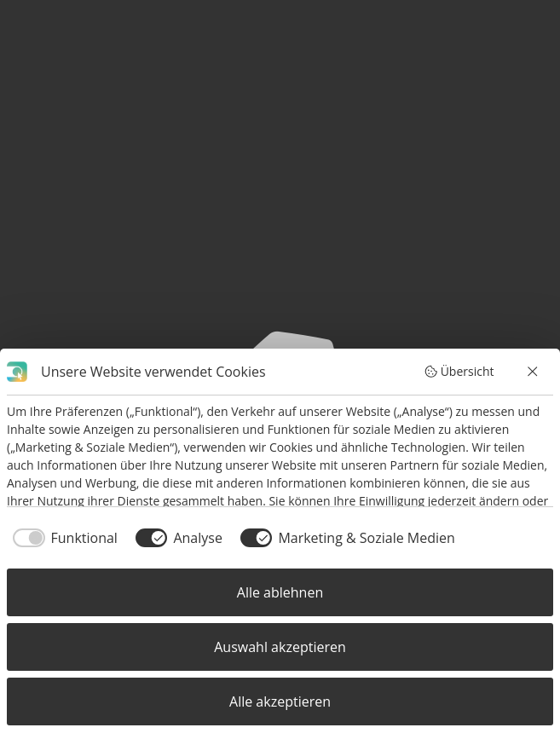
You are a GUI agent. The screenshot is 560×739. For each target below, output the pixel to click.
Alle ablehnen (280, 592)
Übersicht (459, 371)
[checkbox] (62, 538)
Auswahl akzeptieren (280, 647)
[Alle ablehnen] (534, 372)
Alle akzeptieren (280, 701)
